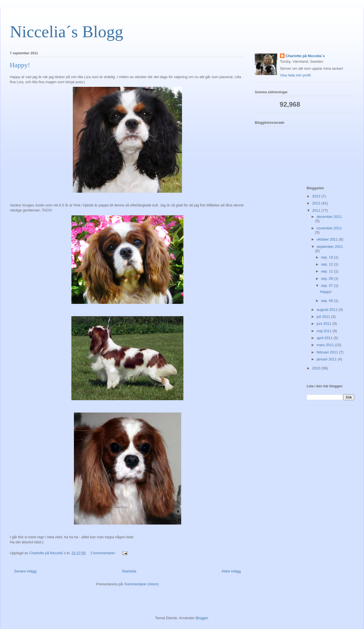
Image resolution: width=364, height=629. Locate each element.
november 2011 (329, 228)
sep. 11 (327, 271)
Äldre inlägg (231, 571)
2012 (317, 203)
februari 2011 (328, 352)
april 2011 (325, 338)
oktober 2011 (328, 239)
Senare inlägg (25, 571)
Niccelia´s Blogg (66, 32)
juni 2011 (325, 324)
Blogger (202, 618)
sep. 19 (327, 257)
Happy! (20, 65)
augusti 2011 (328, 310)
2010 (317, 368)
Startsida (129, 571)
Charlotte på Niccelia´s (305, 56)
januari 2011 (327, 359)
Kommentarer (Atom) (142, 584)
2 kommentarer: (104, 553)
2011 (317, 210)
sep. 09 (327, 279)
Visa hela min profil (295, 75)
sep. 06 (327, 301)
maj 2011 (325, 331)
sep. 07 (327, 286)
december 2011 (329, 217)
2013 (317, 196)
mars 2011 (326, 345)
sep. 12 (327, 264)
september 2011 (330, 247)
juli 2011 (324, 317)
